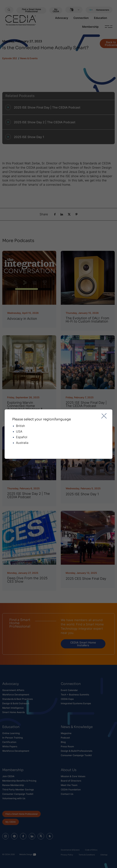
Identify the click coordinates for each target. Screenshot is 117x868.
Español (22, 437)
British (20, 426)
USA (19, 432)
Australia (22, 443)
